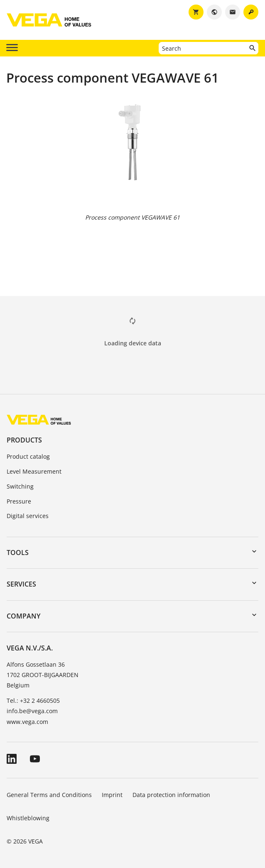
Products (24, 440)
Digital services (28, 516)
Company (23, 616)
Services (21, 584)
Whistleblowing (28, 818)
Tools (18, 553)
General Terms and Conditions (49, 795)
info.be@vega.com (32, 711)
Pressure (19, 501)
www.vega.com (27, 722)
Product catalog (28, 456)
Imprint (112, 795)
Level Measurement (34, 471)
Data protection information (171, 795)
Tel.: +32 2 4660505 (33, 701)
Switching (20, 486)
